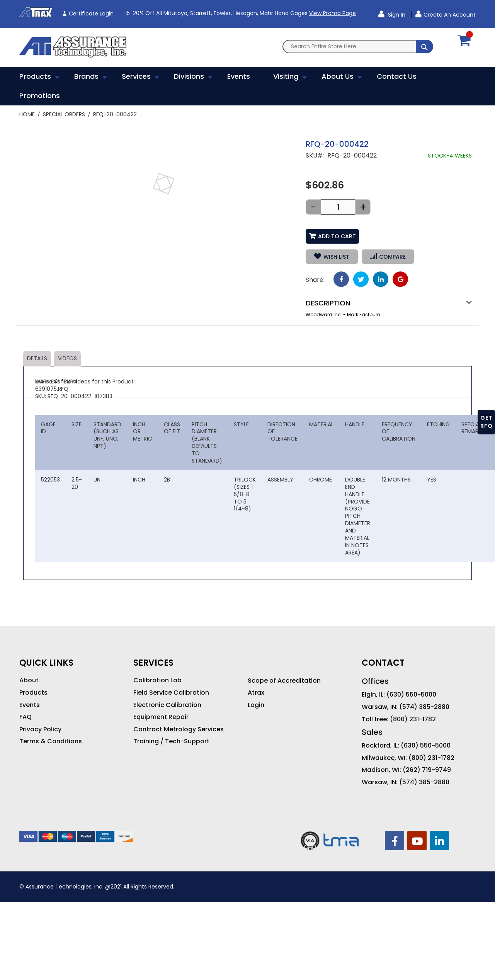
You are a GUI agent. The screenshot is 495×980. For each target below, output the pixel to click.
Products (33, 693)
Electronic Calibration (167, 705)
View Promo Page (333, 13)
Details (37, 358)
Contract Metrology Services (179, 729)
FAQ (26, 717)
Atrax (256, 693)
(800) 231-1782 (413, 719)
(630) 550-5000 (411, 695)
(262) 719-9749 (427, 770)
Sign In (396, 15)
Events (30, 705)
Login (256, 705)
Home (27, 114)
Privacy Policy (40, 729)
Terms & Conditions (51, 741)
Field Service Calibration (171, 693)
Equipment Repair (161, 717)
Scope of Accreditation (284, 681)
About (29, 680)
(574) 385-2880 (424, 707)
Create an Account (450, 15)
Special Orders (64, 114)
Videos (67, 358)
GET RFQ (486, 422)
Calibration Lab (157, 680)
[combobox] (358, 47)
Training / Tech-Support (171, 741)
